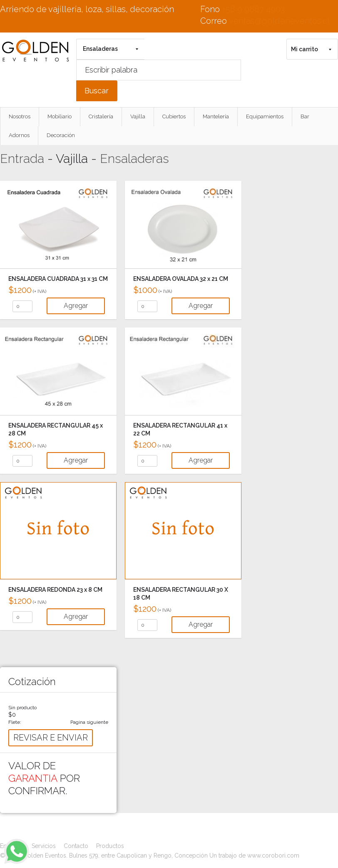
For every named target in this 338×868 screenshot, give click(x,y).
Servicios (44, 846)
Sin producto (22, 708)
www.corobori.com (273, 855)
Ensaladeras (134, 159)
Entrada (22, 159)
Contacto (76, 846)
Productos (110, 846)
